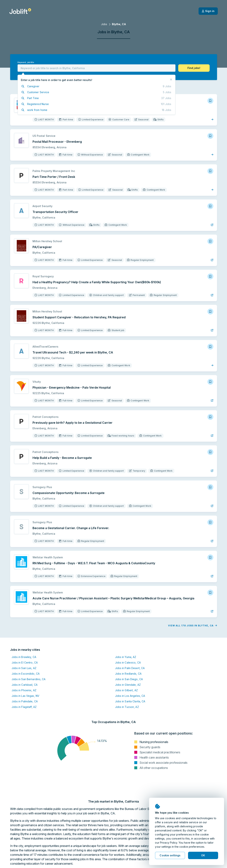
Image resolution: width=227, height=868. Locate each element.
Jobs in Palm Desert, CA (130, 668)
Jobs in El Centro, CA (25, 663)
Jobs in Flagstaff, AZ (24, 707)
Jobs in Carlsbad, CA (25, 685)
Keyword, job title (26, 62)
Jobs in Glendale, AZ (128, 685)
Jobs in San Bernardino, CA (29, 679)
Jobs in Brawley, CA (24, 657)
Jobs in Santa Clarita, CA (130, 701)
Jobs (104, 24)
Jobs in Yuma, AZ (126, 657)
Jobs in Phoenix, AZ (24, 690)
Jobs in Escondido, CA (26, 674)
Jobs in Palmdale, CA (25, 701)
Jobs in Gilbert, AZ (126, 690)
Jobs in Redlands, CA (128, 674)
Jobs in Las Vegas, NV (26, 696)
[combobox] (97, 68)
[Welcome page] (20, 11)
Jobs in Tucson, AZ (127, 707)
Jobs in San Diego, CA (129, 679)
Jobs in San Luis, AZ (24, 668)
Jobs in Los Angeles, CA (130, 696)
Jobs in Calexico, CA (128, 663)
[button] (194, 68)
